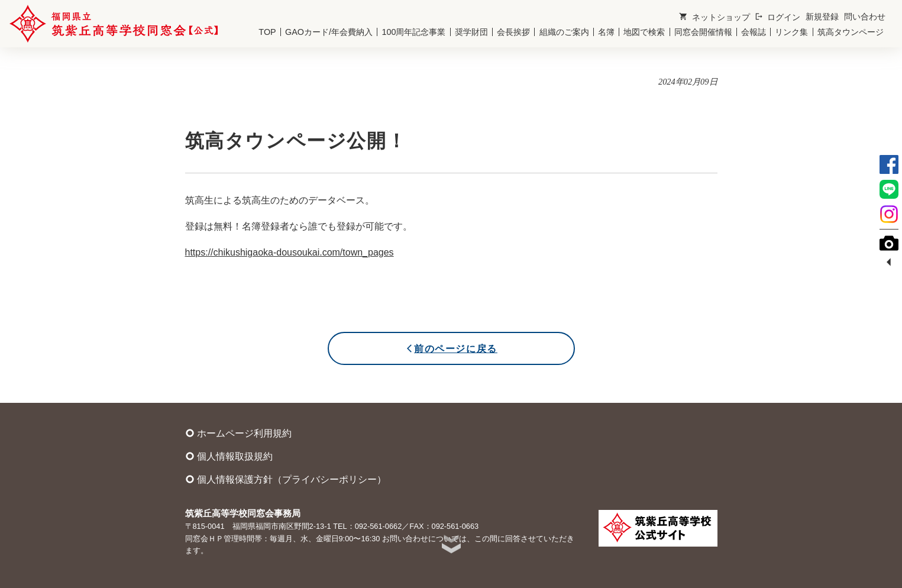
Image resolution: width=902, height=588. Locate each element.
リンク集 (791, 32)
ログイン (777, 17)
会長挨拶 (513, 32)
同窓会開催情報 (703, 32)
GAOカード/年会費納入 (329, 32)
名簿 (606, 32)
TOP (267, 32)
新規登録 (822, 17)
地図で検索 (644, 32)
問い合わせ (865, 17)
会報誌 (754, 32)
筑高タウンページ (851, 32)
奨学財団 (471, 32)
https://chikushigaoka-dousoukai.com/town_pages (290, 252)
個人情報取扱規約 (229, 456)
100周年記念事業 (413, 32)
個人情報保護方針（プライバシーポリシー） (286, 479)
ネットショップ (714, 17)
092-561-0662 (379, 526)
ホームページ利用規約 (238, 433)
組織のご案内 (564, 32)
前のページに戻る (451, 348)
